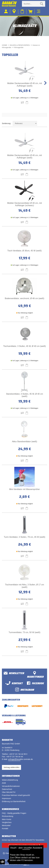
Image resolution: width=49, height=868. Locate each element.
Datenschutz (7, 789)
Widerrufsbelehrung (10, 780)
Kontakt (5, 828)
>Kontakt (14, 683)
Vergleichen (7, 822)
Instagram (25, 690)
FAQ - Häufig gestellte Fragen (14, 813)
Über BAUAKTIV (9, 792)
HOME (5, 45)
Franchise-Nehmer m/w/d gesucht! (16, 795)
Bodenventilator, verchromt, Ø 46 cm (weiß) (25, 298)
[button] (45, 83)
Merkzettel (6, 825)
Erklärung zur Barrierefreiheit (14, 801)
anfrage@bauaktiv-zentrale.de (20, 759)
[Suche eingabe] (31, 4)
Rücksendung (8, 816)
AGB (4, 783)
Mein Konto (7, 819)
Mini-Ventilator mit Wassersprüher (24, 489)
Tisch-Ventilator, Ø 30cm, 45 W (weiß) (25, 251)
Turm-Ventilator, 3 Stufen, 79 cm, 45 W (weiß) (24, 537)
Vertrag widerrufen (11, 767)
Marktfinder (35, 675)
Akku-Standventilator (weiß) (25, 442)
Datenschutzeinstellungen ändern (19, 853)
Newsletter (14, 673)
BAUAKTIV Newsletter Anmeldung (23, 845)
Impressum (6, 798)
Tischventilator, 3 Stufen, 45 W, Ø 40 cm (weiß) (24, 346)
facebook (35, 683)
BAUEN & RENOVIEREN (20, 45)
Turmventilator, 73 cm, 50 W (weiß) (24, 632)
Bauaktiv (12, 860)
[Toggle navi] (39, 11)
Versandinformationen (11, 786)
